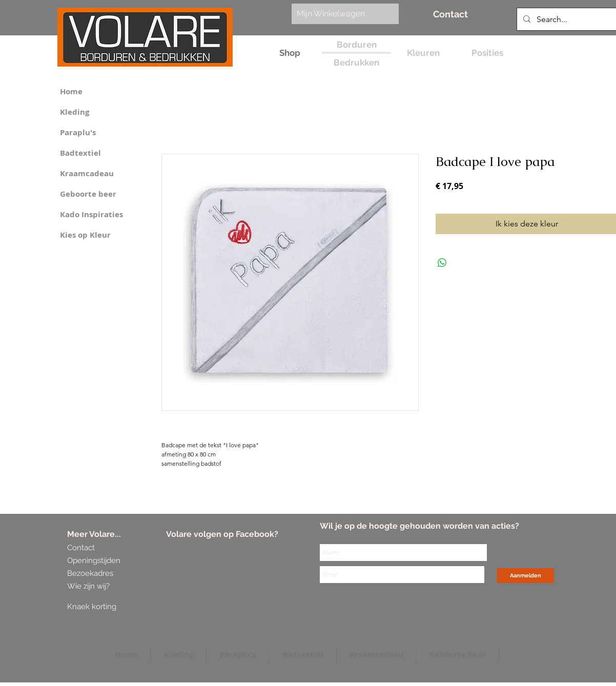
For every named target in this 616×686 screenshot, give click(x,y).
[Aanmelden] (526, 576)
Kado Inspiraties (91, 214)
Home (71, 91)
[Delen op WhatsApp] (442, 263)
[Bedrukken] (356, 63)
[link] (340, 14)
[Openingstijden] (94, 561)
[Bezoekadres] (105, 574)
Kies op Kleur (85, 235)
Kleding (75, 112)
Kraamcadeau (87, 173)
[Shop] (290, 53)
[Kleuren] (423, 53)
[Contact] (450, 14)
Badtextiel (80, 153)
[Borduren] (356, 45)
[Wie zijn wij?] (90, 586)
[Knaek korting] (107, 607)
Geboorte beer (88, 194)
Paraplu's (78, 132)
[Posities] (487, 53)
